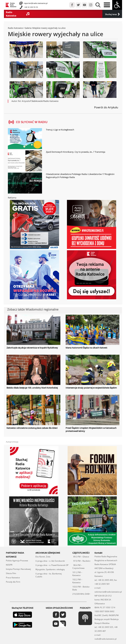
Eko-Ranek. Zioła (43, 557)
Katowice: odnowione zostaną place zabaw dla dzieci (32, 428)
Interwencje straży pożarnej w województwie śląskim (91, 388)
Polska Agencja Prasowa (17, 561)
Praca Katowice (13, 578)
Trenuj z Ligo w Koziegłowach (60, 130)
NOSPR (9, 565)
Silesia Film (11, 573)
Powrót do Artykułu (106, 107)
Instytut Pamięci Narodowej (18, 569)
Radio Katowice (15, 28)
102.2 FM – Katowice (77, 581)
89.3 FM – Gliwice (81, 557)
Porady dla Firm (13, 582)
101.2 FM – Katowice (77, 574)
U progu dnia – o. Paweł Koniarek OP (52, 565)
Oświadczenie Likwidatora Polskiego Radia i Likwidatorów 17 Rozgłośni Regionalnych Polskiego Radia (80, 176)
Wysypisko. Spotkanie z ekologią (50, 569)
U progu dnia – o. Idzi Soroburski (50, 561)
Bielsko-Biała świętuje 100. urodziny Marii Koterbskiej (32, 388)
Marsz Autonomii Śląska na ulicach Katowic (86, 348)
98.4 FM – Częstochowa (78, 567)
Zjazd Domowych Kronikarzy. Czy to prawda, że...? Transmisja (76, 152)
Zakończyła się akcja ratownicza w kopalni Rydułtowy (32, 348)
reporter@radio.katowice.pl (35, 3)
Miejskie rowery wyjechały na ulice (49, 28)
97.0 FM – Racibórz (81, 561)
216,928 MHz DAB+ (81, 594)
